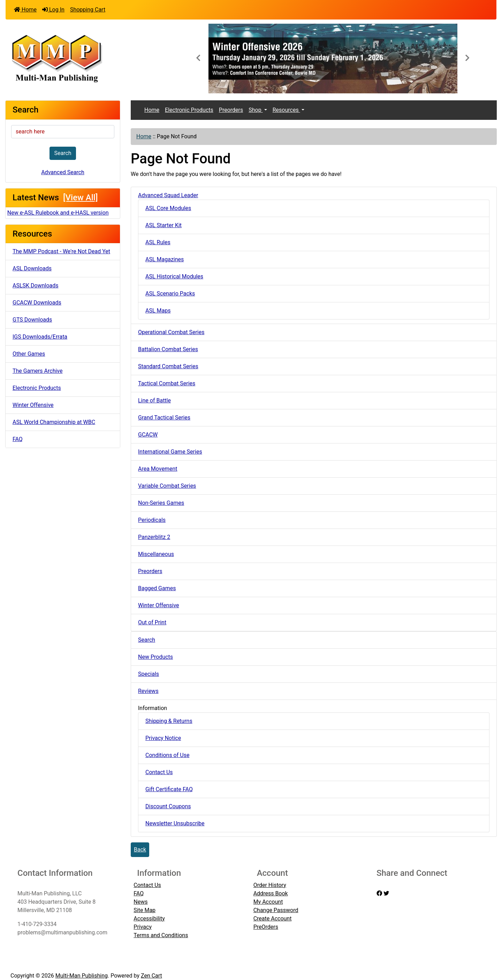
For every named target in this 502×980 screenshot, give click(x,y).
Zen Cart (151, 976)
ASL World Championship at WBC (54, 422)
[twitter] (386, 893)
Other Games (29, 354)
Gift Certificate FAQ (169, 789)
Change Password (276, 910)
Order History (270, 885)
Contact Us (159, 772)
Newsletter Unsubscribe (175, 823)
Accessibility (149, 919)
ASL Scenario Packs (170, 294)
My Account (268, 902)
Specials (149, 674)
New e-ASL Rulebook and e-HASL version (58, 213)
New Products (155, 657)
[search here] (63, 132)
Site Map (144, 910)
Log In (53, 10)
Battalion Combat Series (168, 349)
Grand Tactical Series (164, 418)
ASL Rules (158, 242)
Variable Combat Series (167, 486)
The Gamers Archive (38, 371)
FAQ (18, 439)
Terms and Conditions (161, 935)
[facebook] (379, 893)
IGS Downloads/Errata (40, 337)
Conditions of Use (167, 755)
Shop (256, 110)
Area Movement (158, 469)
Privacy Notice (163, 738)
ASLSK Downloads (36, 285)
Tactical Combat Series (167, 383)
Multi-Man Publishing (82, 976)
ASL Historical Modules (174, 276)
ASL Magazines (165, 259)
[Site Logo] (87, 58)
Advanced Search (63, 172)
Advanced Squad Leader (168, 195)
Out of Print (152, 622)
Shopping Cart (88, 10)
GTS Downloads (32, 320)
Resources (286, 110)
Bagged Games (157, 588)
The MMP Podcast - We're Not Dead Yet (61, 251)
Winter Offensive (33, 405)
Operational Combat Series (171, 332)
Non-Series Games (161, 503)
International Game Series (170, 452)
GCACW (148, 435)
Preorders (231, 110)
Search (63, 153)
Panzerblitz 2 (154, 537)
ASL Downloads (32, 268)
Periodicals (152, 520)
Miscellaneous (156, 554)
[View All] (80, 198)
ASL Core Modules (168, 208)
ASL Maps (158, 311)
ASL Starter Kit (163, 225)
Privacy (143, 927)
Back (140, 850)
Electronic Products (37, 388)
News (140, 902)
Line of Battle (154, 400)
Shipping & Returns (169, 721)
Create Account (273, 919)
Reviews (148, 691)
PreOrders (266, 927)
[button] (198, 59)
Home (25, 10)
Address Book (271, 893)
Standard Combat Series (168, 366)
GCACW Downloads (37, 303)
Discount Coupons (168, 806)
